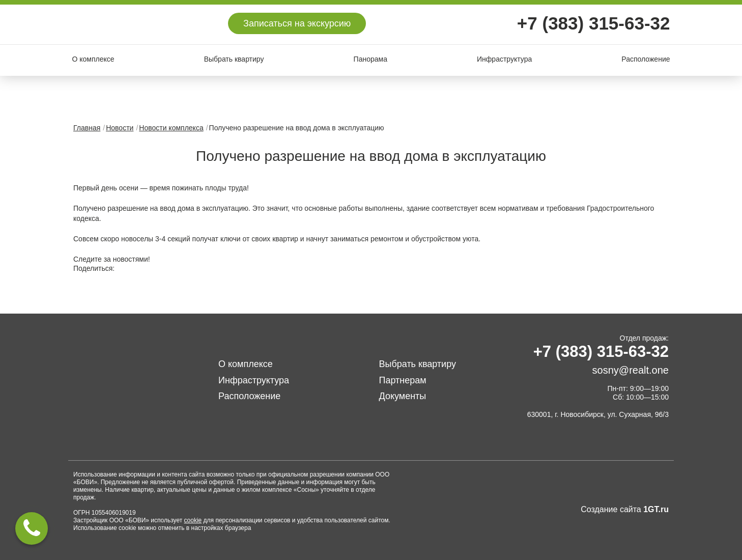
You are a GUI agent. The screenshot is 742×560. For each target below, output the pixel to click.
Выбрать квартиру (234, 59)
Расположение (646, 59)
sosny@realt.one (631, 370)
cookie (193, 520)
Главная (87, 128)
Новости (120, 128)
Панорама (370, 59)
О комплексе (93, 59)
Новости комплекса (171, 128)
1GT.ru (656, 509)
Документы (403, 396)
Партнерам (403, 380)
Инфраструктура (504, 59)
